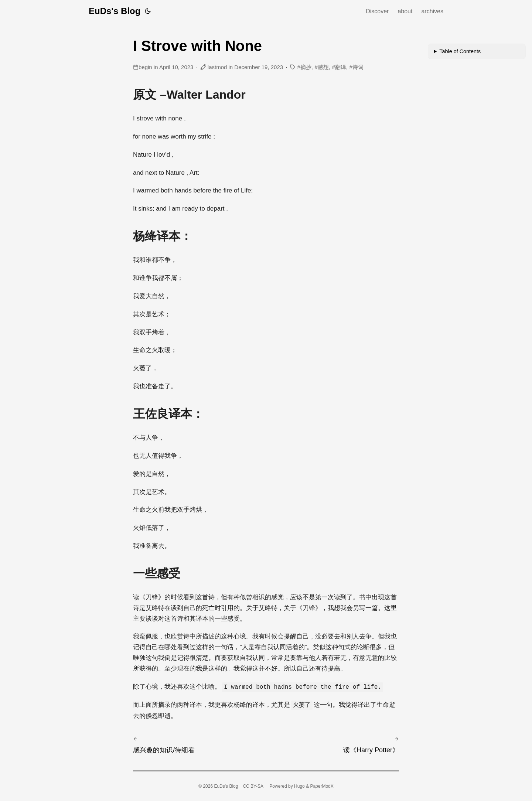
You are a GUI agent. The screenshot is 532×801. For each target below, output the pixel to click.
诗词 (358, 67)
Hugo (299, 786)
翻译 (341, 67)
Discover (377, 11)
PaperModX (322, 786)
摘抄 (306, 67)
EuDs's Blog (115, 11)
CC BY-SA (253, 786)
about (405, 11)
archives (432, 11)
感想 (323, 67)
